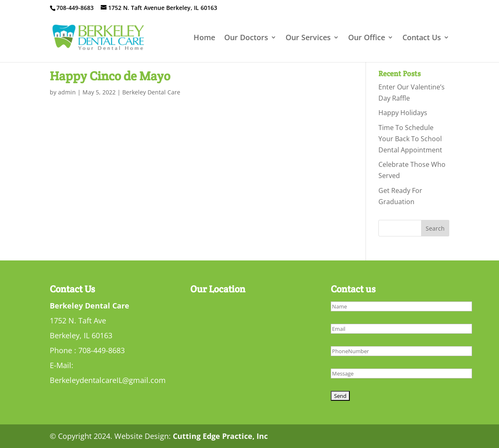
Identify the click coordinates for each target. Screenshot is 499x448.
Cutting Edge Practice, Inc (220, 436)
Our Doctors (246, 38)
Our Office (367, 38)
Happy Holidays (403, 113)
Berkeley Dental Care (151, 92)
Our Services (308, 38)
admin (67, 92)
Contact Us (422, 38)
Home (204, 38)
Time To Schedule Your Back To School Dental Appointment (410, 139)
